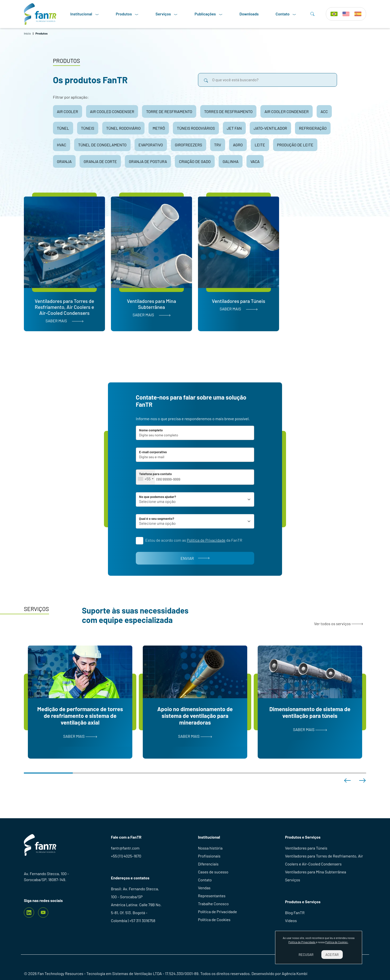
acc (324, 111)
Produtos (127, 14)
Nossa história (210, 848)
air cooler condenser (287, 111)
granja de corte (100, 161)
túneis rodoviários (196, 128)
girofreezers (189, 145)
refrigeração (313, 128)
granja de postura (148, 161)
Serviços (167, 14)
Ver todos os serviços (339, 624)
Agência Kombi (295, 973)
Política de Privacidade (218, 912)
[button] (347, 780)
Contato (286, 14)
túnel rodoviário (123, 128)
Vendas (204, 888)
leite (260, 145)
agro (238, 145)
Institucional (85, 14)
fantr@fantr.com (125, 848)
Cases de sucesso (213, 872)
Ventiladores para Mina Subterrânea (316, 872)
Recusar (306, 955)
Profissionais (209, 856)
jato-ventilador (270, 128)
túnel (63, 128)
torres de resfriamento (228, 111)
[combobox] (146, 477)
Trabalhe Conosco (213, 904)
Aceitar (332, 955)
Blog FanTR (295, 913)
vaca (255, 161)
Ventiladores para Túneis (306, 848)
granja (64, 161)
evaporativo (151, 145)
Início (27, 33)
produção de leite (295, 145)
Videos (291, 920)
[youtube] (43, 913)
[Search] (312, 14)
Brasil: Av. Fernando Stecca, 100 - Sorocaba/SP (135, 893)
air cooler (68, 111)
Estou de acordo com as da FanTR (194, 540)
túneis (88, 128)
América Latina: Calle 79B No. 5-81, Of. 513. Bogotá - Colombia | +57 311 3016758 (136, 913)
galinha (231, 161)
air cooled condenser (112, 111)
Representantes (212, 896)
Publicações (209, 14)
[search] (206, 80)
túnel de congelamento (102, 145)
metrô (159, 128)
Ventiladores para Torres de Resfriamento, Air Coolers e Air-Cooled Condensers (324, 860)
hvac (62, 145)
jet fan (234, 128)
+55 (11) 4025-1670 (126, 856)
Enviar (195, 558)
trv (218, 145)
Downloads (249, 14)
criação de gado (195, 161)
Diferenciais (208, 864)
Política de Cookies (214, 919)
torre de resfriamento (169, 111)
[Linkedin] (29, 913)
